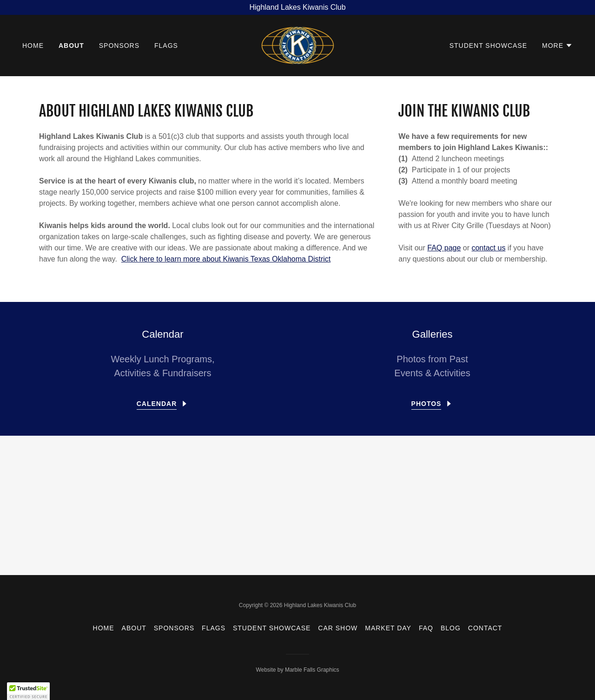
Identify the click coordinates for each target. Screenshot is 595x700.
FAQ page (444, 248)
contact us (488, 248)
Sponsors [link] (119, 46)
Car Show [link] (338, 628)
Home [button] (104, 628)
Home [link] (33, 46)
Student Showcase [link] (488, 46)
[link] (298, 45)
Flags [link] (166, 46)
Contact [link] (485, 628)
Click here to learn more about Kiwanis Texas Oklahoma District (226, 259)
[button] (557, 46)
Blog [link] (451, 628)
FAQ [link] (426, 628)
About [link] (71, 46)
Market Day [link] (388, 628)
